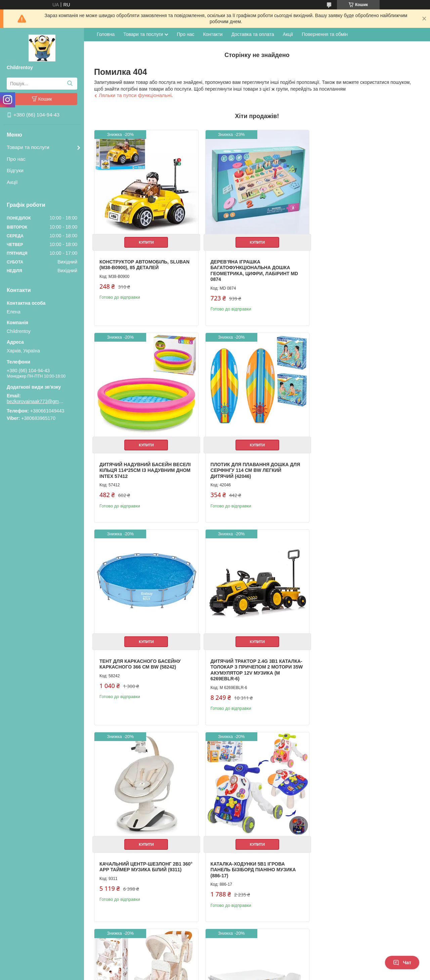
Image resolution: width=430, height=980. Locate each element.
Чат (402, 963)
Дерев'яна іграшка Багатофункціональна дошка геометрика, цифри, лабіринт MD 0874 (253, 269)
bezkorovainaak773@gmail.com (35, 401)
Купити (145, 241)
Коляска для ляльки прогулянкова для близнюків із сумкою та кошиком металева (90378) (362, 672)
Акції (12, 182)
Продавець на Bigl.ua (215, 968)
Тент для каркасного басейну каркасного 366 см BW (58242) (250, 464)
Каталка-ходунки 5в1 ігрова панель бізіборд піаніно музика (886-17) (252, 669)
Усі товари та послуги (392, 938)
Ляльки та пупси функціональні (135, 95)
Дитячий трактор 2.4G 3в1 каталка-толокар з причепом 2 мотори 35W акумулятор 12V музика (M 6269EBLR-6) (365, 470)
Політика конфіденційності (253, 974)
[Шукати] (70, 84)
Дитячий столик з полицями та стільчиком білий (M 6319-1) (141, 867)
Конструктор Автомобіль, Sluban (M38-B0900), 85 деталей (144, 263)
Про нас (16, 159)
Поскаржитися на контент (200, 974)
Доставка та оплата (253, 34)
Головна (106, 34)
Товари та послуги (28, 147)
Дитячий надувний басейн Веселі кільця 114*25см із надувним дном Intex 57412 (364, 266)
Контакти (213, 34)
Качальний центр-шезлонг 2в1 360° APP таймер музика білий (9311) (140, 669)
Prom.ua (246, 962)
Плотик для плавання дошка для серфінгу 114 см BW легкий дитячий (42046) (144, 467)
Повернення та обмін (325, 34)
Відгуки (15, 170)
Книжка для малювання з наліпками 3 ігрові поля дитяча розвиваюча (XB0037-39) (251, 870)
